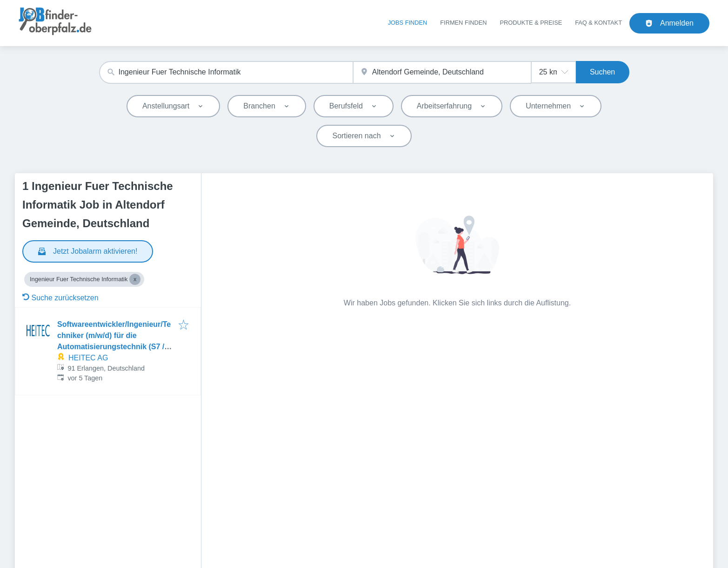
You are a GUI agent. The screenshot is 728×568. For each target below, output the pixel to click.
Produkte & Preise (531, 23)
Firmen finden (463, 23)
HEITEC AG (88, 358)
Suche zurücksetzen (60, 298)
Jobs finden (408, 23)
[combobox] (226, 72)
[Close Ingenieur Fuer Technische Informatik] (135, 279)
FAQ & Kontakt (598, 23)
